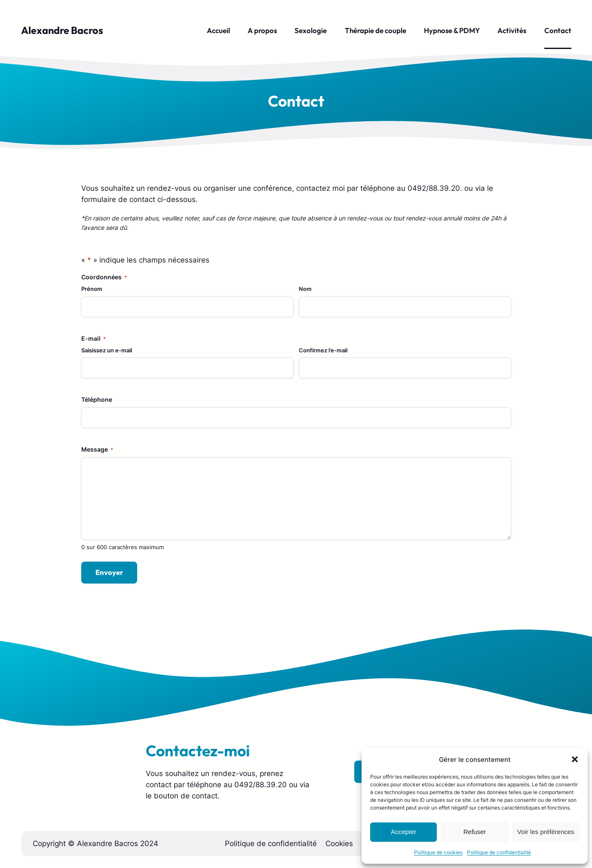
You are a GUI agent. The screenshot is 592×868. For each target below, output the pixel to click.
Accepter (403, 832)
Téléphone (97, 399)
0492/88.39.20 (261, 785)
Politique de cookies (438, 852)
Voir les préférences (546, 832)
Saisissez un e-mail (107, 350)
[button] (575, 759)
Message (97, 449)
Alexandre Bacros (62, 30)
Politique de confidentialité (499, 852)
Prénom (92, 289)
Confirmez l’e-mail (323, 350)
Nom (305, 289)
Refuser (475, 832)
